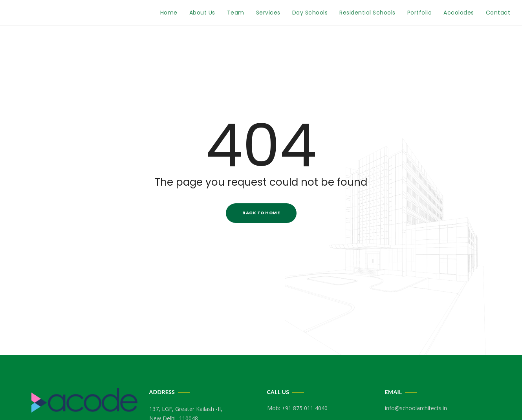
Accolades (459, 13)
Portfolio (420, 13)
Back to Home (261, 213)
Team (236, 13)
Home (169, 13)
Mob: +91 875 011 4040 (297, 408)
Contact (498, 13)
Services (268, 13)
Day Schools (310, 13)
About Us (202, 13)
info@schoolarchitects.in (416, 408)
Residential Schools (367, 13)
